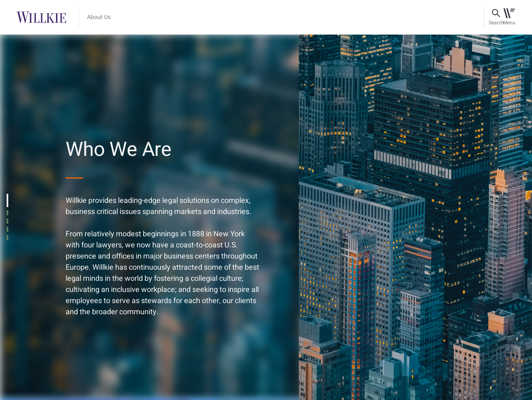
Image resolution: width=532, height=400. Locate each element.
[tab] (7, 200)
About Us (99, 17)
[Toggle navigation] (509, 17)
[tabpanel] (266, 217)
